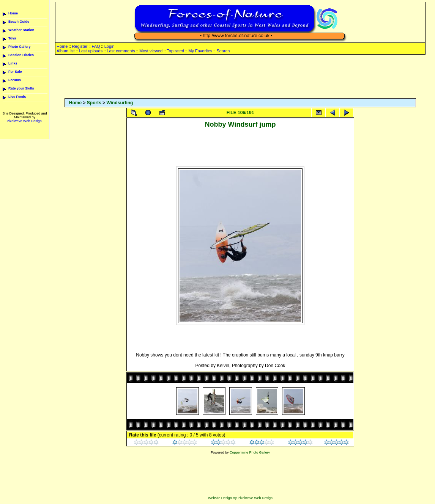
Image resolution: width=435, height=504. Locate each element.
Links (13, 63)
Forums (15, 80)
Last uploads (91, 51)
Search (223, 51)
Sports (94, 103)
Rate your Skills (21, 88)
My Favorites (200, 51)
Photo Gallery (20, 47)
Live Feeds (17, 97)
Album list (66, 51)
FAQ (96, 46)
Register (80, 46)
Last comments (121, 51)
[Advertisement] (240, 77)
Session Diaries (21, 55)
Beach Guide (19, 22)
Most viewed (151, 51)
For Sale (15, 72)
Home (13, 13)
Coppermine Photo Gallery (250, 452)
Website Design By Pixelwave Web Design (240, 498)
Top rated (175, 51)
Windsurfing (120, 103)
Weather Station (21, 30)
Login (110, 46)
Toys (12, 38)
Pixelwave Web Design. (25, 121)
